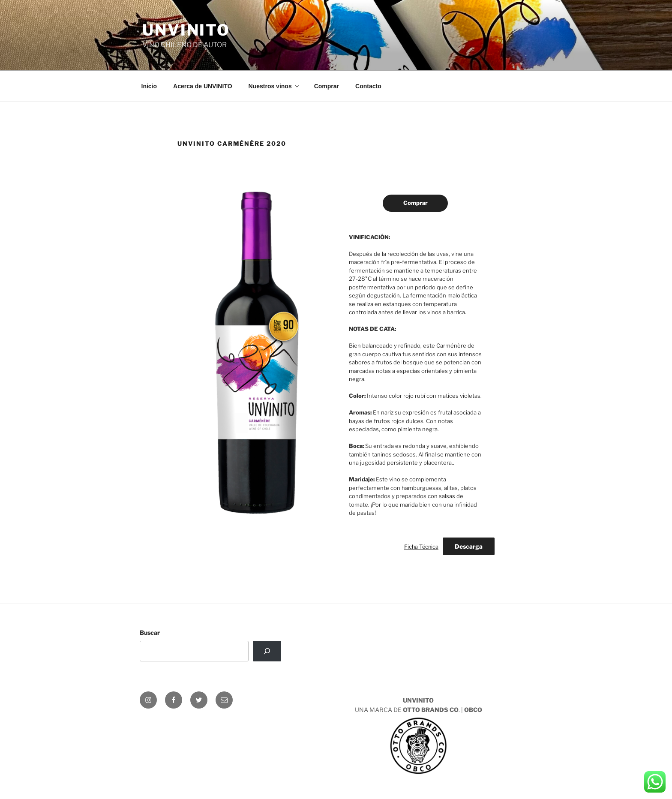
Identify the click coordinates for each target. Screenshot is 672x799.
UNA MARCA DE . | (418, 740)
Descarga (469, 546)
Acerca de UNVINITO (202, 86)
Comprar (327, 86)
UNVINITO (186, 30)
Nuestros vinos (274, 86)
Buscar (150, 632)
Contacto (368, 86)
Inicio (149, 86)
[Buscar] (267, 651)
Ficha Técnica (421, 547)
